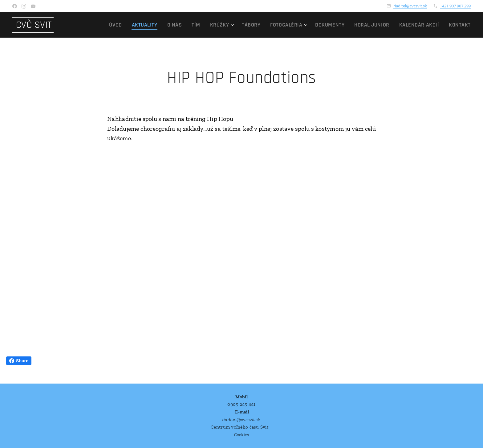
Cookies (242, 435)
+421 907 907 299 (455, 6)
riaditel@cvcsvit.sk (410, 6)
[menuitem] (146, 25)
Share (19, 361)
